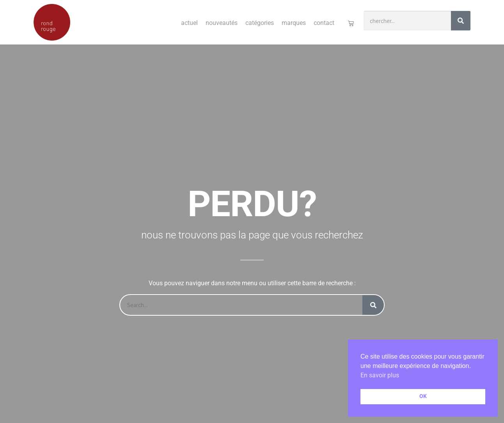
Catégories (260, 23)
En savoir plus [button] (380, 375)
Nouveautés (222, 23)
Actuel (189, 23)
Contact (324, 23)
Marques (294, 23)
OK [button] (423, 396)
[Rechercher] (461, 21)
